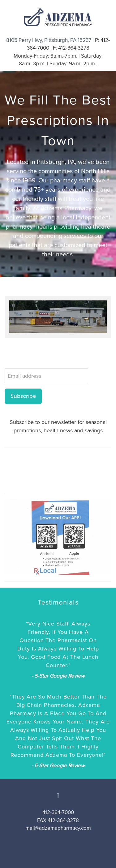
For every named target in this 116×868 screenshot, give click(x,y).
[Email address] (46, 376)
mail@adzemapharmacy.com (58, 828)
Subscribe (23, 396)
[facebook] (58, 796)
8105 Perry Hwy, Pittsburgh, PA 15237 (49, 40)
